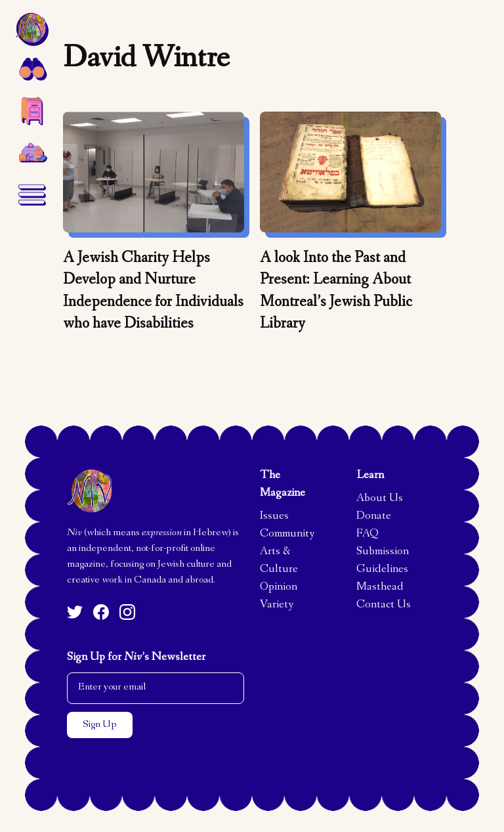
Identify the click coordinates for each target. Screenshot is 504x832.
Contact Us (384, 605)
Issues (274, 517)
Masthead (380, 588)
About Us (380, 499)
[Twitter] (75, 612)
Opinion (279, 588)
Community (287, 535)
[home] (31, 29)
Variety (277, 605)
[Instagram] (127, 612)
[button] (31, 68)
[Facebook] (101, 612)
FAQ (367, 535)
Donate (374, 517)
